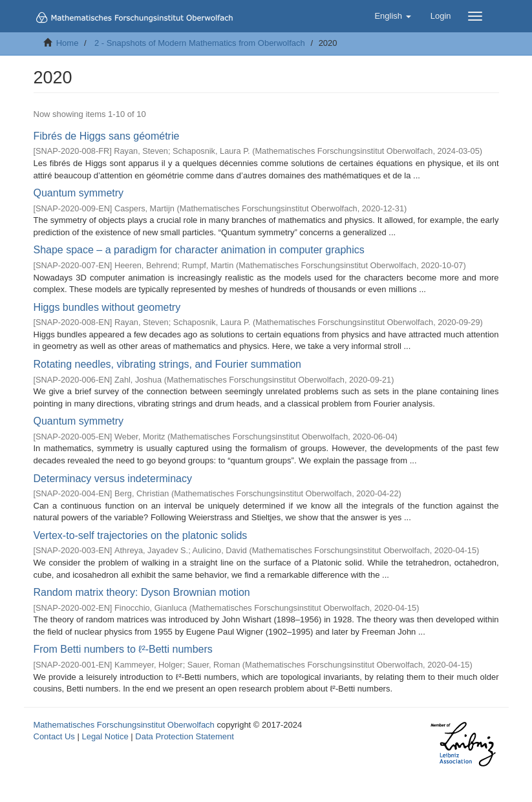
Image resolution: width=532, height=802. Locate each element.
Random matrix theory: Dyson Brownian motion (142, 592)
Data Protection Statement (184, 736)
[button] (392, 16)
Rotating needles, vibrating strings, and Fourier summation (167, 364)
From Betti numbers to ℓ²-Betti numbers (123, 649)
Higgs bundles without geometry (107, 307)
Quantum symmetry (79, 193)
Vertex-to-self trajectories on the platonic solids (141, 535)
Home (68, 43)
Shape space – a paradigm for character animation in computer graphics (199, 250)
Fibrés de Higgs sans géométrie (107, 136)
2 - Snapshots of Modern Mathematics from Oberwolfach (200, 43)
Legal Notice (105, 736)
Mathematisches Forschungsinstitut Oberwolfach (124, 725)
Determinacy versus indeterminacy (113, 479)
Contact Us (54, 736)
